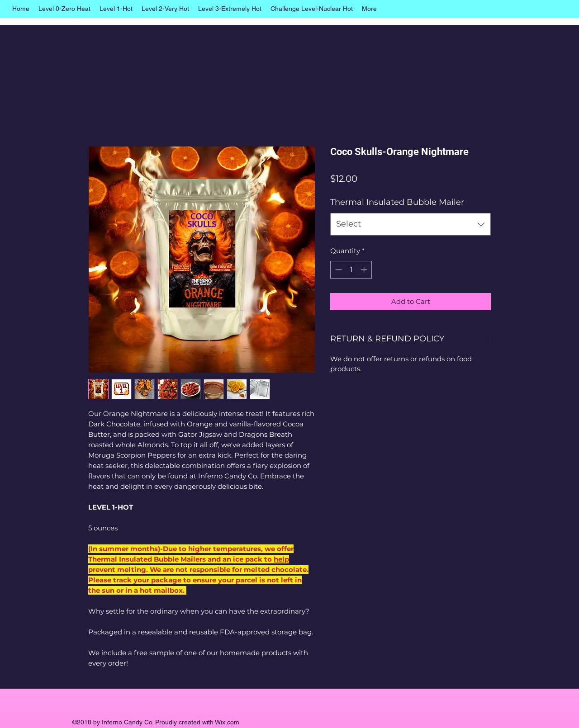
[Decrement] (338, 270)
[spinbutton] (351, 270)
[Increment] (365, 270)
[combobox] (411, 224)
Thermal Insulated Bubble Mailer (397, 202)
